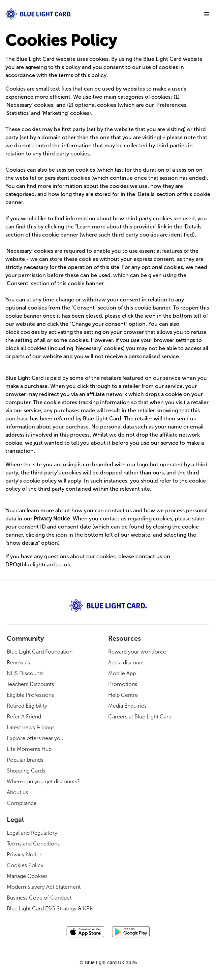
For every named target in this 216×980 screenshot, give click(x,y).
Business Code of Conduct (39, 898)
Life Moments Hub (29, 749)
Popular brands (25, 760)
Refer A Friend (24, 717)
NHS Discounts (25, 673)
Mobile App (122, 673)
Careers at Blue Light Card (140, 717)
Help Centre (123, 695)
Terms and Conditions (33, 844)
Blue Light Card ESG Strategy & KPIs (50, 909)
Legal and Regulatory (32, 833)
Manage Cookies (27, 876)
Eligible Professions (30, 695)
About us (17, 792)
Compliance (22, 803)
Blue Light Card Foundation (40, 652)
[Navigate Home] (102, 14)
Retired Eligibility (27, 706)
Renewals (18, 663)
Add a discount (126, 663)
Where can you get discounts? (43, 781)
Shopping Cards (26, 771)
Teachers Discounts (30, 684)
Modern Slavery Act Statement (44, 887)
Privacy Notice (25, 854)
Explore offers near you (35, 738)
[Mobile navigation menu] (207, 14)
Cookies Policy (25, 865)
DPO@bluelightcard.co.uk (38, 565)
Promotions (123, 684)
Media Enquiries (127, 706)
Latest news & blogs (31, 727)
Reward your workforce (137, 652)
